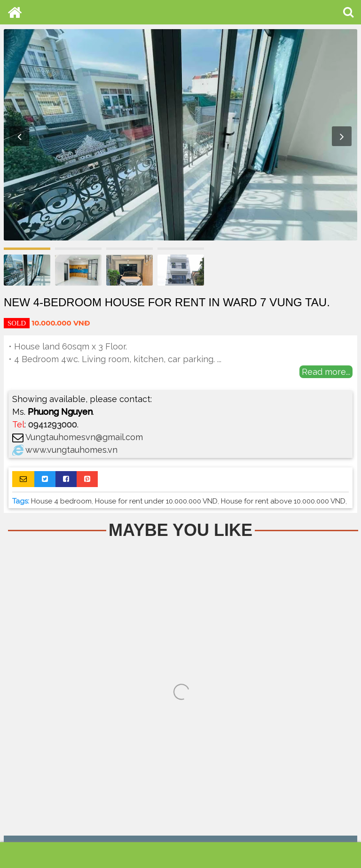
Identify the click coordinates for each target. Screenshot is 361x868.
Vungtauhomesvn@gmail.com (84, 437)
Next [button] (342, 136)
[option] (180, 135)
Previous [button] (19, 136)
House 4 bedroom (61, 501)
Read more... (326, 372)
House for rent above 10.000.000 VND (283, 501)
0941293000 (53, 424)
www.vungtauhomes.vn (71, 450)
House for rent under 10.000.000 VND (156, 501)
